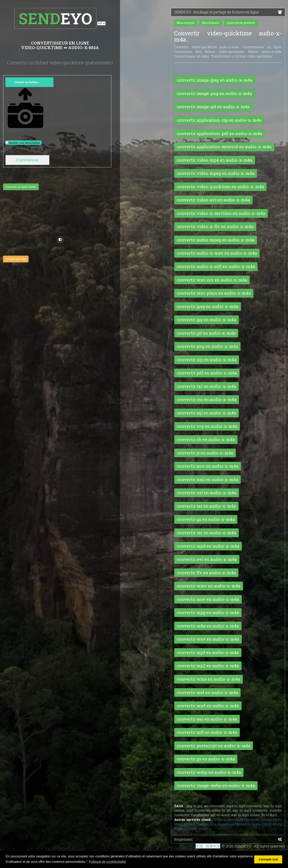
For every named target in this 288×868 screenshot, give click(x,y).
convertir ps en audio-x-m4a (206, 759)
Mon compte (186, 23)
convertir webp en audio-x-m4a (209, 772)
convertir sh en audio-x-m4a (206, 439)
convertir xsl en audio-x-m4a (207, 493)
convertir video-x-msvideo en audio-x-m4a (221, 213)
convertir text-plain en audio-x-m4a (214, 293)
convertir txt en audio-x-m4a (206, 386)
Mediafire (243, 824)
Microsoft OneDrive (243, 819)
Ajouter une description (23, 143)
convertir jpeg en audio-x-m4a (208, 306)
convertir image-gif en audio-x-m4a (213, 107)
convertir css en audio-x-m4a (207, 399)
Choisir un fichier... (27, 82)
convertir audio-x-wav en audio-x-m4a (217, 253)
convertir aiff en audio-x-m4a (207, 732)
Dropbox (219, 819)
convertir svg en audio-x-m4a (207, 426)
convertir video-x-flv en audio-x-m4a (215, 226)
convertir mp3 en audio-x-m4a (208, 652)
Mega (178, 824)
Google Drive (271, 819)
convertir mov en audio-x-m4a (208, 599)
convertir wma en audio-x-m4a (208, 679)
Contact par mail (16, 259)
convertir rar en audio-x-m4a (206, 533)
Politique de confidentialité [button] (107, 862)
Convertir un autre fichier (21, 187)
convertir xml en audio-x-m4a (207, 479)
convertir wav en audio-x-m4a (208, 639)
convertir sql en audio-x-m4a (206, 413)
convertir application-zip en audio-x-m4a (219, 120)
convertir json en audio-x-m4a (208, 466)
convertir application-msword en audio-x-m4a (224, 147)
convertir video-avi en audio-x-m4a (213, 200)
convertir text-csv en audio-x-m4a (212, 280)
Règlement (228, 840)
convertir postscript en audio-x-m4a (214, 746)
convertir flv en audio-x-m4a (206, 573)
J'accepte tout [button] (268, 859)
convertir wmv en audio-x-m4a (209, 586)
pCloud (189, 824)
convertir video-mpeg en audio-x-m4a (216, 173)
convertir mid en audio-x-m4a (207, 692)
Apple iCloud (261, 824)
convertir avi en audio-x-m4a (207, 559)
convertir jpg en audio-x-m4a (206, 320)
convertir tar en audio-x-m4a (206, 506)
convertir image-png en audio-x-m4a (214, 93)
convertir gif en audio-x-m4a (206, 333)
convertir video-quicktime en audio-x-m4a (220, 187)
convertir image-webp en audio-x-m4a (216, 785)
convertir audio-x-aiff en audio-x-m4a (216, 266)
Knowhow (226, 824)
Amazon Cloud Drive (190, 829)
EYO (55, 18)
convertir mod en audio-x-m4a (208, 706)
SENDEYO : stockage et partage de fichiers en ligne (228, 12)
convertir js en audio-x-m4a (205, 453)
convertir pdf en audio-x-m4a (207, 373)
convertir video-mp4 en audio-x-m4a (215, 160)
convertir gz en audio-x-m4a (206, 519)
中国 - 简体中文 (208, 846)
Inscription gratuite (241, 23)
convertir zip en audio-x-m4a (207, 360)
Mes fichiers (211, 23)
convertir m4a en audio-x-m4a (208, 626)
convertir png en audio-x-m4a (207, 346)
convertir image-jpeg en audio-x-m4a (215, 80)
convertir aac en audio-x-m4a (207, 719)
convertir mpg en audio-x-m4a (208, 612)
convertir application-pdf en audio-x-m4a (219, 133)
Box (213, 824)
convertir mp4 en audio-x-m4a (208, 546)
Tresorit (203, 824)
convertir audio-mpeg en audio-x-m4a (216, 240)
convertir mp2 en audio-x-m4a (208, 666)
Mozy (277, 824)
